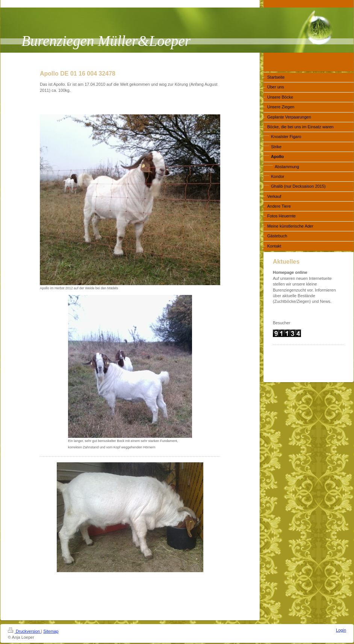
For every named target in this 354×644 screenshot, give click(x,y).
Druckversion (24, 631)
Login (341, 630)
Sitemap (51, 631)
